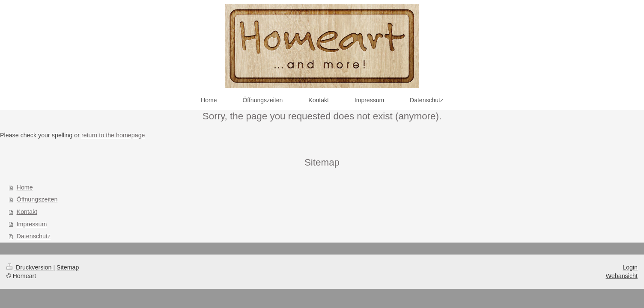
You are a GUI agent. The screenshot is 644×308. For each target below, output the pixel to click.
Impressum (32, 224)
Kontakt (27, 212)
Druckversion (30, 267)
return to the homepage (113, 135)
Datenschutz (34, 236)
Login (630, 267)
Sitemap (68, 267)
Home (25, 187)
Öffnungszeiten (37, 199)
